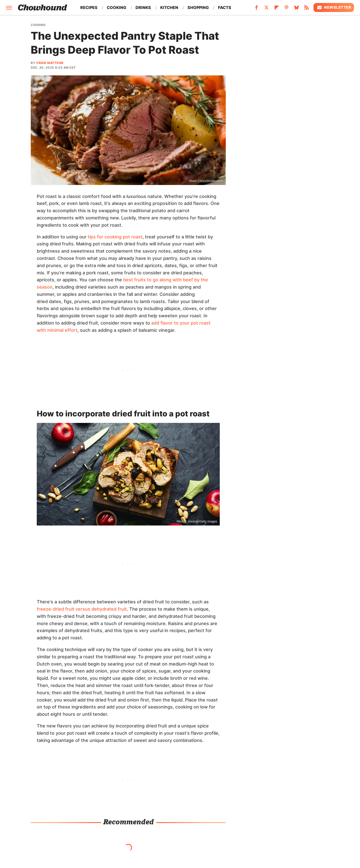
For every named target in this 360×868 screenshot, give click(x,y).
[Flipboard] (276, 9)
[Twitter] (266, 9)
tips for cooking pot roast (115, 237)
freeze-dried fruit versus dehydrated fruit (82, 609)
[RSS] (306, 9)
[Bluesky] (296, 9)
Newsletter (334, 7)
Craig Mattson (50, 63)
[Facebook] (256, 9)
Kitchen (169, 7)
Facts (225, 7)
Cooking (116, 7)
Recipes (89, 7)
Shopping (198, 7)
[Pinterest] (286, 9)
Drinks (143, 7)
